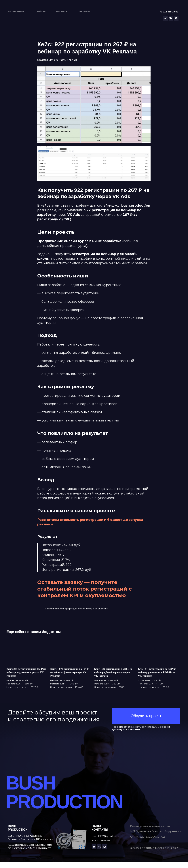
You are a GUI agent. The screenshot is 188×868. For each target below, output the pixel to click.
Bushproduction (18, 834)
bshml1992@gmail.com (108, 842)
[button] (146, 722)
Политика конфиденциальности (154, 832)
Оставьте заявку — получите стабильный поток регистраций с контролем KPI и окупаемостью (85, 592)
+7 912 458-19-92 (103, 846)
